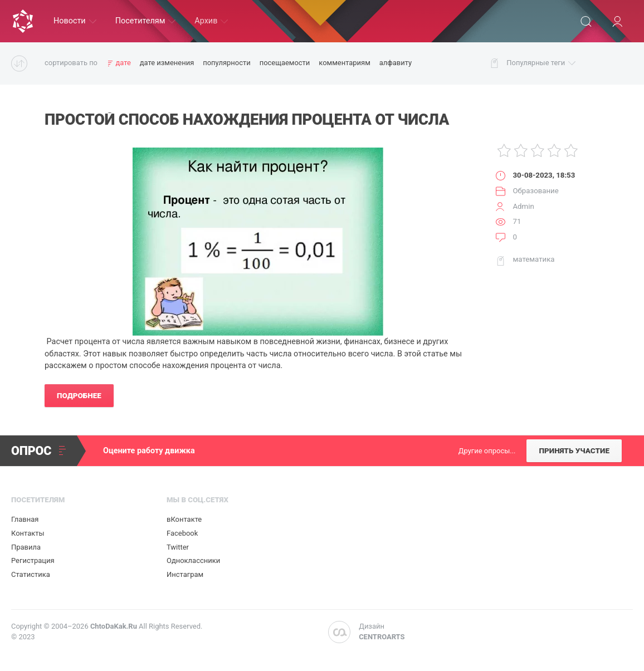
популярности (226, 63)
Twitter (178, 547)
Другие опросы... (487, 451)
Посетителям (146, 21)
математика (533, 259)
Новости (75, 21)
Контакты (28, 533)
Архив (211, 21)
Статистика (31, 574)
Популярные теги (541, 63)
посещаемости (285, 63)
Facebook (182, 533)
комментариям (344, 63)
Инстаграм (185, 574)
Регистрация (33, 560)
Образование (535, 191)
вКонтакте (184, 519)
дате (123, 63)
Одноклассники (193, 560)
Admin (523, 206)
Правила (26, 547)
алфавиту (396, 63)
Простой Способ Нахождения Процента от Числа (247, 120)
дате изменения (167, 63)
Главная (25, 519)
